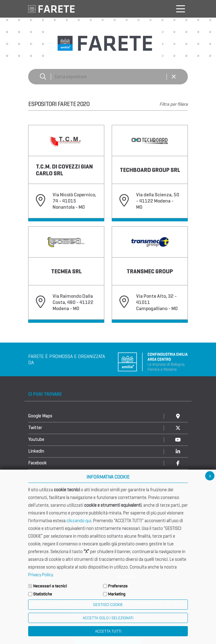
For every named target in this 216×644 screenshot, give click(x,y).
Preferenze (118, 586)
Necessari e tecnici (50, 586)
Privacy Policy (40, 575)
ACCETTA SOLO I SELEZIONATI (108, 618)
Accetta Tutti (108, 631)
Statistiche (43, 594)
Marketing (117, 594)
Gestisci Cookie (108, 605)
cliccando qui (79, 521)
